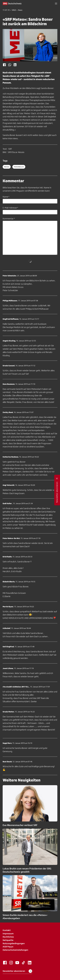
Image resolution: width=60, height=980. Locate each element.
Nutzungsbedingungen (14, 943)
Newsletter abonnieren (17, 971)
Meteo (7, 167)
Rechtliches (8, 937)
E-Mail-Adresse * (10, 208)
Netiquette (8, 940)
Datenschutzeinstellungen (15, 950)
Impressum (8, 933)
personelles (19, 167)
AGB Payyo (8, 947)
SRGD (14, 10)
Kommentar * (9, 219)
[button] (56, 4)
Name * (6, 197)
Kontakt (7, 930)
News (20, 10)
